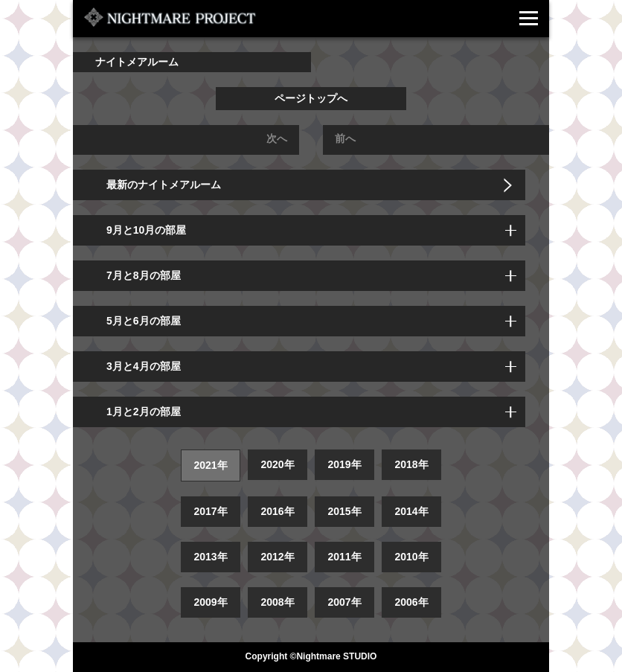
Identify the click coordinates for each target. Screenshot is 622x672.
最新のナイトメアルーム (164, 185)
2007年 (344, 602)
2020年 (277, 464)
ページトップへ (311, 98)
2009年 (210, 602)
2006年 (411, 602)
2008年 (277, 602)
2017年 (210, 511)
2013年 (210, 557)
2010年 (411, 557)
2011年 (344, 557)
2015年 (344, 511)
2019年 (344, 464)
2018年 (411, 464)
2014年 (411, 511)
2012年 (277, 557)
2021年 (210, 465)
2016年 (277, 511)
